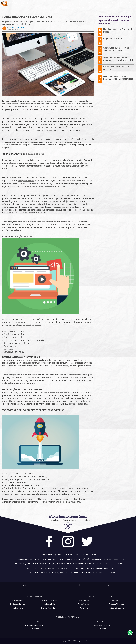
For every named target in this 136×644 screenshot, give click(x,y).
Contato (129, 8)
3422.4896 (131, 2)
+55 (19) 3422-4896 (40, 585)
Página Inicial (63, 8)
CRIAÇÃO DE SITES (35, 154)
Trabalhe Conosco (84, 600)
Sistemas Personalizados (50, 608)
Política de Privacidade (116, 604)
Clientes (116, 8)
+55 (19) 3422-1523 (27, 585)
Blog (105, 8)
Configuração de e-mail (116, 608)
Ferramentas (84, 608)
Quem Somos (79, 8)
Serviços (94, 8)
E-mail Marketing (17, 608)
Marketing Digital (50, 604)
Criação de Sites (17, 600)
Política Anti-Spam (84, 604)
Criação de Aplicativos (17, 604)
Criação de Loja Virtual (50, 600)
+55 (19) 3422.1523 (119, 2)
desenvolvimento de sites (57, 392)
